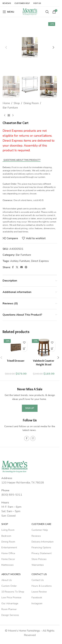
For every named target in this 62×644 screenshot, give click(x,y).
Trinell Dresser (16, 361)
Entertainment (9, 548)
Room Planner (9, 609)
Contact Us (39, 574)
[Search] (47, 12)
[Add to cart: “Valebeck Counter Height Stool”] (52, 349)
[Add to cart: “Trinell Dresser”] (24, 349)
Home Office (8, 553)
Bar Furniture (10, 108)
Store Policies (39, 559)
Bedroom (6, 536)
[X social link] (17, 267)
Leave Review (39, 592)
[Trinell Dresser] (16, 348)
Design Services (10, 615)
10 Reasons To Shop (13, 592)
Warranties (38, 565)
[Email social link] (22, 267)
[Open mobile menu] (8, 12)
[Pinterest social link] (26, 267)
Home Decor (8, 559)
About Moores (11, 574)
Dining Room (31, 103)
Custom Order (9, 586)
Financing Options (41, 548)
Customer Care (41, 524)
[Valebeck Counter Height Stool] (44, 348)
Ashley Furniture (20, 261)
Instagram (37, 603)
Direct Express (40, 261)
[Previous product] (5, 115)
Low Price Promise (11, 598)
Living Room (8, 530)
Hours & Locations (42, 586)
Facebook (37, 598)
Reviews (36, 536)
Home (6, 103)
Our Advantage (10, 603)
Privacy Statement (42, 553)
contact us (30, 225)
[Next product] (13, 115)
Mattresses (7, 565)
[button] (6, 47)
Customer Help (40, 530)
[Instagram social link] (33, 438)
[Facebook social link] (13, 267)
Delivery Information (43, 542)
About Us (7, 580)
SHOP (5, 524)
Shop (17, 103)
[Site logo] (30, 12)
